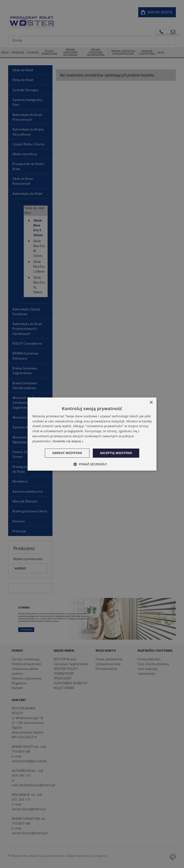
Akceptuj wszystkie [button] (116, 453)
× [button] (151, 403)
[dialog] (92, 434)
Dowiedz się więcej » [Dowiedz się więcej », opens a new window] (68, 441)
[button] (92, 464)
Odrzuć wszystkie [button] (67, 453)
